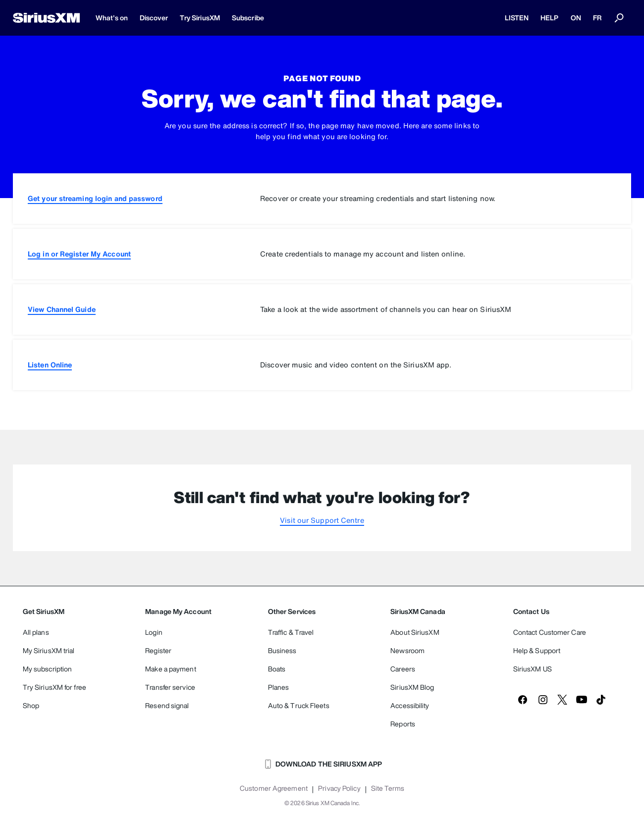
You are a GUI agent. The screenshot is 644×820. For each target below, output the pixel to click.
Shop (31, 705)
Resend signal (167, 705)
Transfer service (170, 687)
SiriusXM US (533, 669)
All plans (36, 632)
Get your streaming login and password (95, 198)
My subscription (48, 669)
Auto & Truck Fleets (299, 705)
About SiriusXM (415, 632)
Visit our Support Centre (322, 520)
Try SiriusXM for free (54, 687)
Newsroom (407, 650)
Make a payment (170, 669)
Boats (277, 669)
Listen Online (50, 365)
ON (576, 18)
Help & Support (537, 650)
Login (154, 632)
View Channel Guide (62, 309)
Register (158, 650)
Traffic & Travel (291, 632)
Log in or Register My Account (79, 254)
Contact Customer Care (550, 632)
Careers (403, 669)
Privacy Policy (339, 788)
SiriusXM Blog (412, 687)
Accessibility (410, 705)
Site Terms (388, 788)
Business (282, 650)
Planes (279, 687)
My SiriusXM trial (49, 650)
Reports (403, 724)
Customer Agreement (274, 788)
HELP (549, 18)
